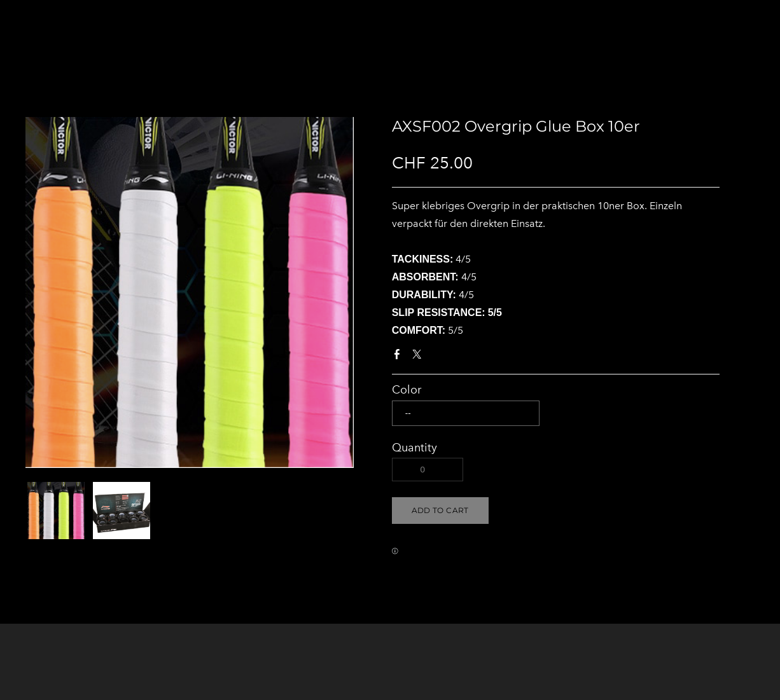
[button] (440, 511)
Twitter (419, 357)
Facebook (400, 357)
